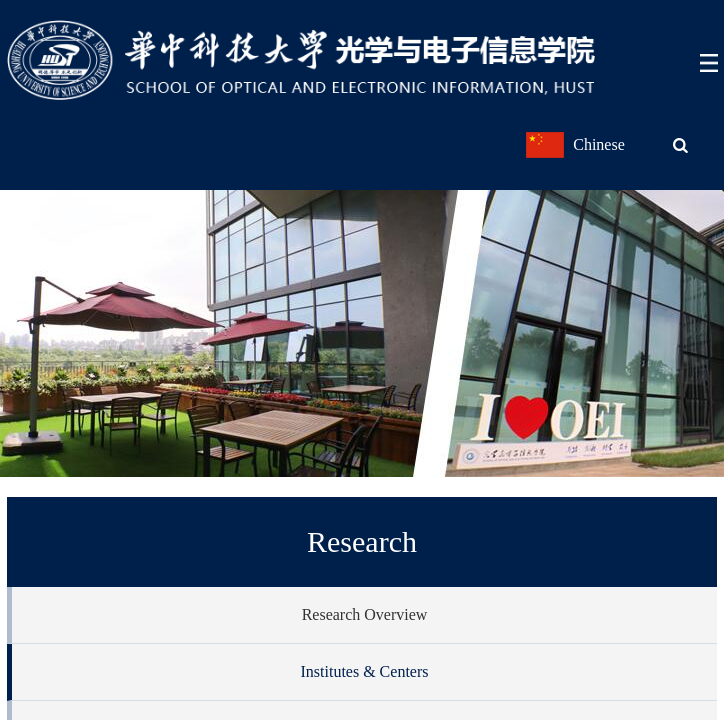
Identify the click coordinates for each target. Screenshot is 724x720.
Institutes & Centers (365, 671)
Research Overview (365, 614)
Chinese (599, 144)
